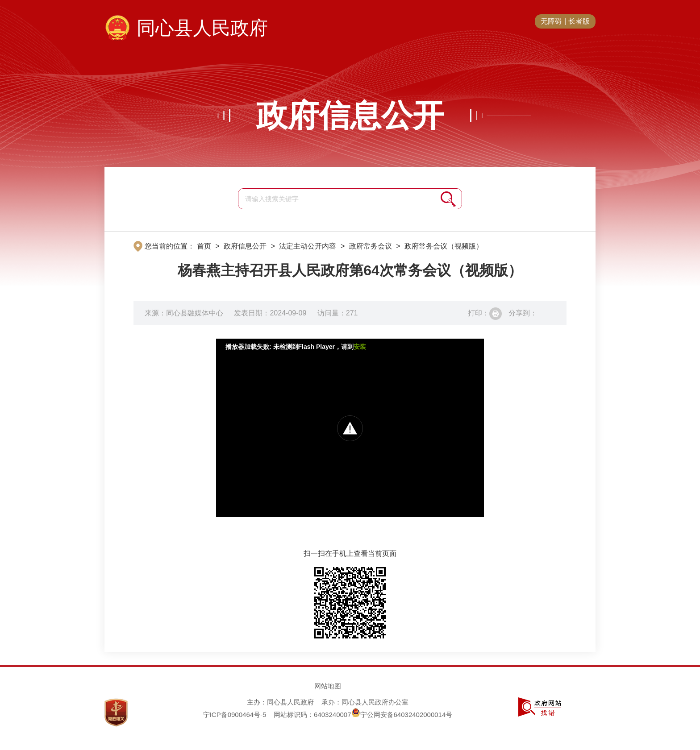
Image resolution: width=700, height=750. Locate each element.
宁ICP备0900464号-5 (235, 715)
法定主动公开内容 (308, 246)
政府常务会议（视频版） (444, 246)
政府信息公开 (350, 116)
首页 (204, 246)
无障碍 (551, 21)
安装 (360, 347)
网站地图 (328, 686)
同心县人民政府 (202, 28)
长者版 (579, 21)
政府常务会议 (371, 246)
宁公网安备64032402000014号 (402, 715)
